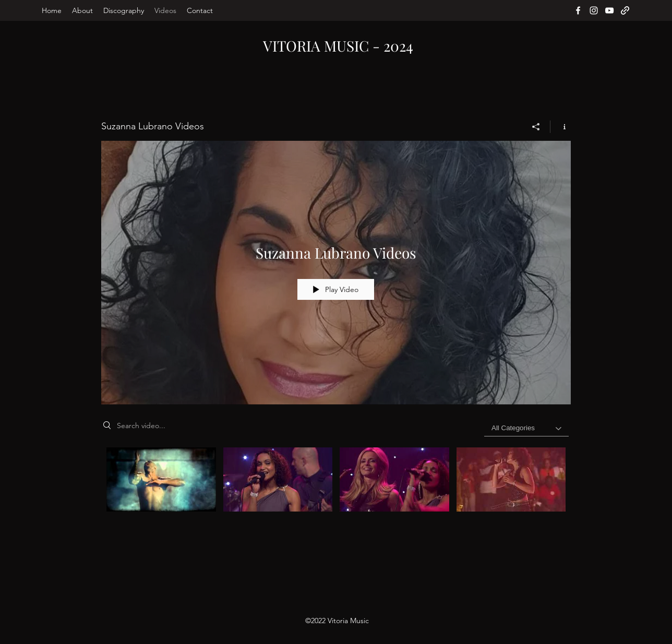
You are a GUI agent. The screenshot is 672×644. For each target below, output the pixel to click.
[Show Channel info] (561, 127)
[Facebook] (578, 10)
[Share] (536, 127)
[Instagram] (594, 10)
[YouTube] (609, 10)
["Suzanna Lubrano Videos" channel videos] (336, 486)
